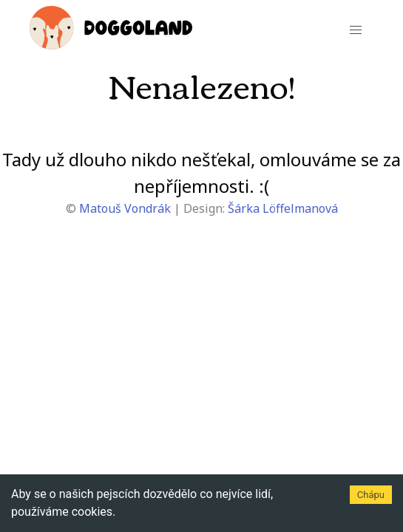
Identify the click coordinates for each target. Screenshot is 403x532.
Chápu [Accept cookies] (371, 495)
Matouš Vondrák (125, 208)
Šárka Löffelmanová (283, 208)
